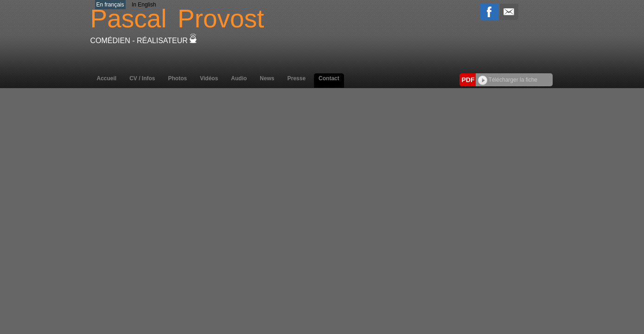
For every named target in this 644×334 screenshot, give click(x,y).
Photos (178, 78)
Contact (329, 78)
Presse (296, 78)
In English (144, 5)
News (267, 78)
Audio (239, 78)
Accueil (107, 78)
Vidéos (209, 78)
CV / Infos (142, 78)
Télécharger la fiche (508, 80)
